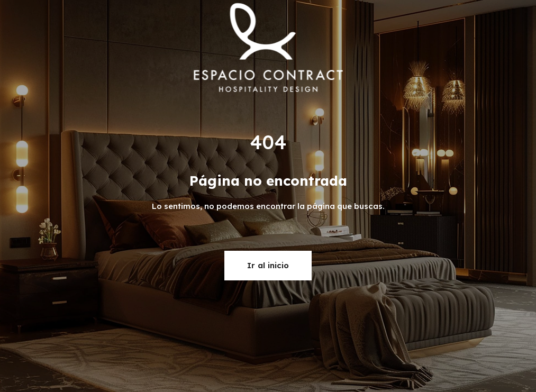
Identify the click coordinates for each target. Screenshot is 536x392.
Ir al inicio (268, 265)
